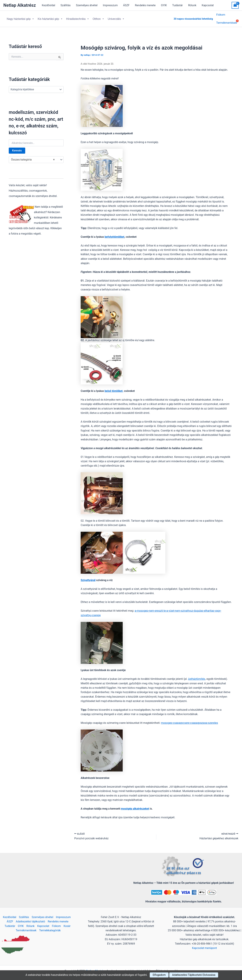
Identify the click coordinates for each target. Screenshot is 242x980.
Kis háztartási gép (50, 18)
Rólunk (192, 5)
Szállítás (66, 5)
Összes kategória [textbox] (33, 157)
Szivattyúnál (88, 577)
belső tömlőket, (114, 388)
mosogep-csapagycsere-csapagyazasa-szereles (189, 720)
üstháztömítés (197, 676)
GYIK (164, 5)
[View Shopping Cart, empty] (235, 5)
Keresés (17, 148)
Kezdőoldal (48, 5)
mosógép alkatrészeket (135, 806)
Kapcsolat (208, 5)
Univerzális (116, 18)
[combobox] (36, 157)
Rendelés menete (145, 5)
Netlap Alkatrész (20, 5)
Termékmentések (26, 928)
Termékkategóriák (50, 928)
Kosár (67, 923)
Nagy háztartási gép (21, 18)
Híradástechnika (78, 18)
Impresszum (110, 5)
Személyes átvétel (87, 5)
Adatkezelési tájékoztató (30, 919)
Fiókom (221, 15)
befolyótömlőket (115, 234)
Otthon (98, 18)
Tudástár (178, 5)
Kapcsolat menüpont (205, 945)
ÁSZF (126, 5)
